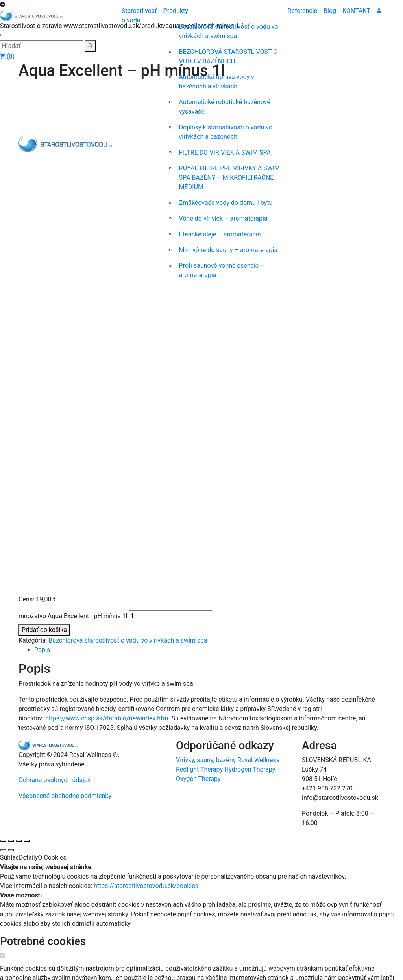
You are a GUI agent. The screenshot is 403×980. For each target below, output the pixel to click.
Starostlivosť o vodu (139, 16)
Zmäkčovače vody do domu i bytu (226, 203)
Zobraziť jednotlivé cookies (37, 495)
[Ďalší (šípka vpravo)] (11, 349)
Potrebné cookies (43, 440)
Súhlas (9, 356)
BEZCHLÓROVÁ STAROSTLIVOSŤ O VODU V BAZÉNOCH (228, 56)
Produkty (176, 11)
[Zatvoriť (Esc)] (27, 339)
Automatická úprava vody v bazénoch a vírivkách (217, 82)
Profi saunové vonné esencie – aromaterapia (222, 270)
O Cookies (52, 356)
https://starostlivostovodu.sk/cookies (146, 384)
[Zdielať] (19, 339)
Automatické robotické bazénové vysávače (225, 107)
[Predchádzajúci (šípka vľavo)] (3, 349)
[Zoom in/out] (3, 339)
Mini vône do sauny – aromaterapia (228, 250)
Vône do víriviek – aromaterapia (223, 218)
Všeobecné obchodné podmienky (65, 294)
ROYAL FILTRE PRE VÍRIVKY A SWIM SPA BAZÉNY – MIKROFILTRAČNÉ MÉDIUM (230, 178)
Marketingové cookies (54, 804)
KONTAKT (356, 11)
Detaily (28, 356)
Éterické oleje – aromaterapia (220, 234)
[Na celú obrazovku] (11, 339)
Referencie (303, 11)
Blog (330, 11)
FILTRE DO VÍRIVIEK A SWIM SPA (225, 152)
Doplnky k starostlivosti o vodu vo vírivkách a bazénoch (226, 132)
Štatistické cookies (47, 722)
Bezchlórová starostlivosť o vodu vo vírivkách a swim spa (229, 31)
